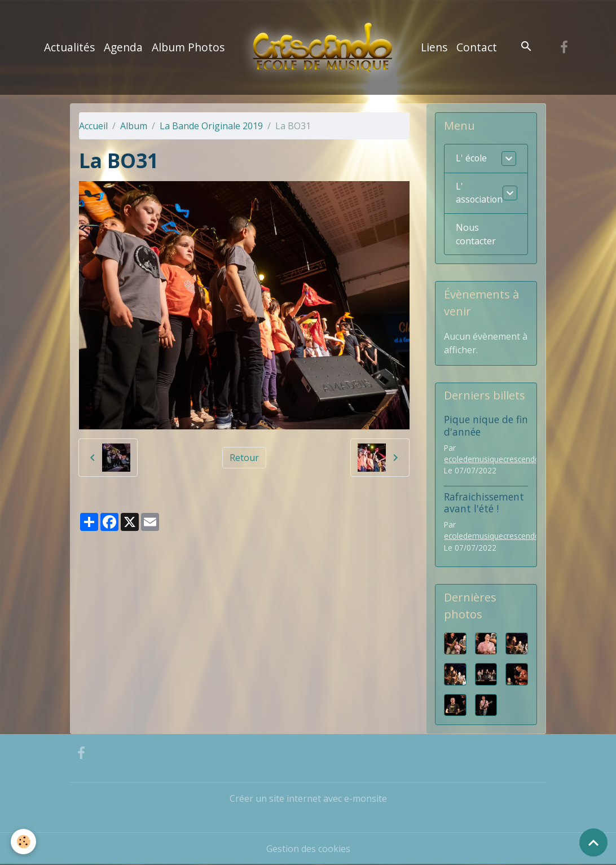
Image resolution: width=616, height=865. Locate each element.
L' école (472, 159)
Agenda (123, 47)
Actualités (69, 47)
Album (134, 126)
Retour (244, 458)
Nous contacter (476, 235)
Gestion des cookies (308, 849)
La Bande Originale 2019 (211, 126)
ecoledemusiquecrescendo (492, 459)
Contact (477, 47)
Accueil (93, 126)
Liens (434, 47)
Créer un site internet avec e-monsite (308, 799)
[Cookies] (24, 842)
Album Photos (188, 47)
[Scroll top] (593, 842)
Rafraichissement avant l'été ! (484, 502)
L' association (480, 194)
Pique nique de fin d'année (486, 426)
